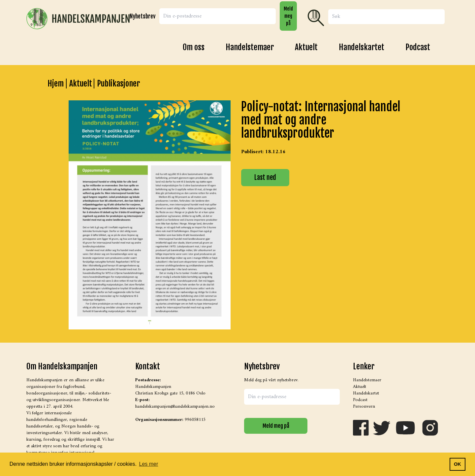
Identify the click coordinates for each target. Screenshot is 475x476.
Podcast (418, 47)
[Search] (386, 17)
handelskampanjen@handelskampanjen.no (175, 407)
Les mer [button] (149, 464)
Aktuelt (306, 47)
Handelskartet (362, 47)
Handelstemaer (250, 47)
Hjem (56, 84)
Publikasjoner (118, 84)
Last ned (265, 177)
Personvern (364, 407)
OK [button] (458, 464)
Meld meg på (288, 16)
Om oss (194, 47)
